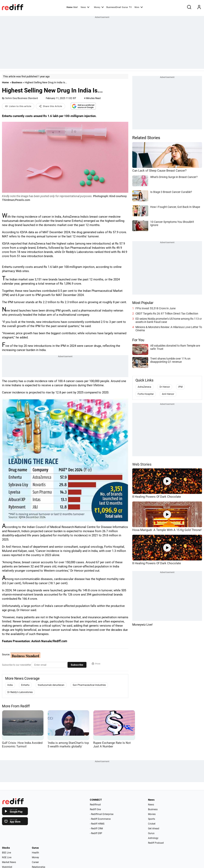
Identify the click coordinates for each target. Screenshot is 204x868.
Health (35, 853)
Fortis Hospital (146, 394)
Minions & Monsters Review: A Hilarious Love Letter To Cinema (169, 329)
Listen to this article (18, 106)
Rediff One (95, 809)
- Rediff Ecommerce (100, 819)
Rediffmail (95, 805)
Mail (76, 7)
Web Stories (142, 464)
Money (99, 7)
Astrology (153, 838)
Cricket (152, 824)
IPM (180, 387)
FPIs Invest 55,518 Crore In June (155, 308)
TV (130, 7)
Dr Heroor (165, 387)
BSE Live (6, 853)
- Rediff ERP (96, 833)
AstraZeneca (144, 387)
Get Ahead (154, 829)
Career (35, 862)
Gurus (125, 7)
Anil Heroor (168, 394)
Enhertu (25, 685)
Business (17, 82)
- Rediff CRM (96, 829)
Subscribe (77, 665)
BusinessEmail (114, 7)
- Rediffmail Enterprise (102, 814)
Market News (9, 862)
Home (70, 7)
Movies (152, 814)
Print (96, 664)
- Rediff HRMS (97, 824)
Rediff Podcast (156, 843)
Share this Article (51, 106)
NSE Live (7, 857)
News (85, 7)
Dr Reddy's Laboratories (20, 692)
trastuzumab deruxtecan (51, 685)
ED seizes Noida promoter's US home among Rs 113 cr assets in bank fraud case (169, 320)
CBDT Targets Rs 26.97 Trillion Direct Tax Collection (167, 314)
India (10, 685)
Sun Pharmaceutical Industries (89, 685)
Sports (152, 819)
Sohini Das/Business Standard (22, 98)
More (139, 7)
